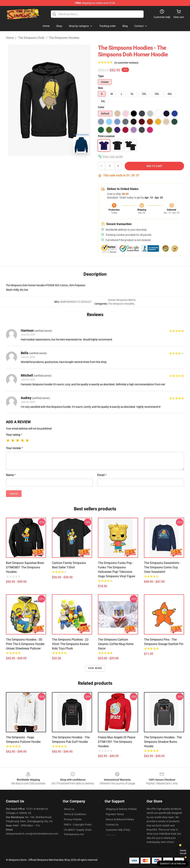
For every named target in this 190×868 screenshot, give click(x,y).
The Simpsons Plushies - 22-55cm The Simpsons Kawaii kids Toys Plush (71, 644)
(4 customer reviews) (126, 63)
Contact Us (112, 825)
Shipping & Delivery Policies (121, 809)
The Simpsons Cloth (31, 38)
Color (101, 107)
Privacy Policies (73, 819)
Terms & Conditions (75, 814)
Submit (14, 494)
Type (101, 76)
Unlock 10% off (183, 852)
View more (95, 668)
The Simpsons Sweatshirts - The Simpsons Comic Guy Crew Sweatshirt (162, 567)
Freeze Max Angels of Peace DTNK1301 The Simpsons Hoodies (117, 742)
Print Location (106, 136)
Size (100, 88)
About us (69, 809)
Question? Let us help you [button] (173, 864)
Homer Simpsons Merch (122, 300)
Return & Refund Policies (120, 819)
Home (10, 38)
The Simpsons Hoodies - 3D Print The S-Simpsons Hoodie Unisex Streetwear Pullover (25, 644)
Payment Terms (115, 814)
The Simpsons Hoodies (64, 38)
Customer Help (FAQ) (118, 830)
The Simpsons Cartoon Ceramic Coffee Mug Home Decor (116, 644)
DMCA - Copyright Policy (78, 825)
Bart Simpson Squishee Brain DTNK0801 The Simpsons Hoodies (25, 567)
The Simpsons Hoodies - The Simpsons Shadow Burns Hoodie (163, 742)
